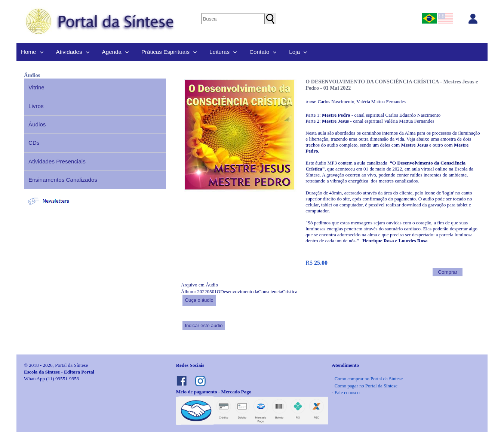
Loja (294, 52)
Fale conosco (347, 393)
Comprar (448, 272)
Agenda (112, 52)
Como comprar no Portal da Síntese (369, 379)
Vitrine (36, 87)
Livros (36, 106)
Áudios (37, 124)
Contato (259, 52)
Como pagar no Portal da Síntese (366, 386)
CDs (34, 143)
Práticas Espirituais (165, 52)
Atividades (69, 52)
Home (29, 52)
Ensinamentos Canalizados (63, 180)
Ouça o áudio (199, 300)
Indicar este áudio (204, 326)
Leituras (219, 52)
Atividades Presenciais (57, 161)
